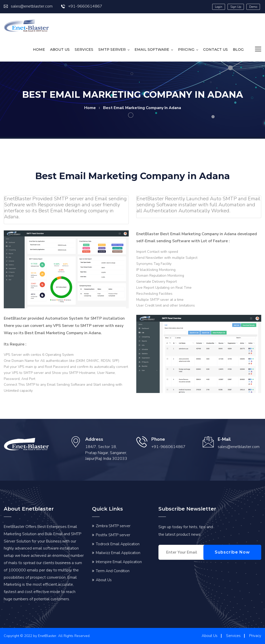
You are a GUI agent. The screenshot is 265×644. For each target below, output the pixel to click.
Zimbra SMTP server (113, 526)
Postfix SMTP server (113, 535)
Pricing (186, 49)
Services (84, 49)
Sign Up (236, 7)
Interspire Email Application (119, 562)
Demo (253, 7)
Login (219, 7)
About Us (60, 49)
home (90, 108)
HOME (39, 49)
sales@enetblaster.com (28, 6)
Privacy (255, 636)
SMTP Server (112, 49)
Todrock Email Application (118, 544)
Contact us (215, 49)
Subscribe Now (237, 552)
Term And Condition (113, 571)
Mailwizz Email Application (118, 553)
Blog (238, 49)
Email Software (152, 49)
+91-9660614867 (82, 6)
